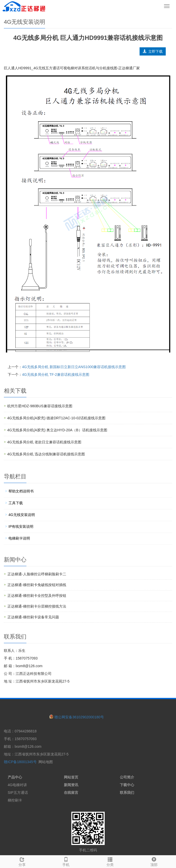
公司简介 (127, 777)
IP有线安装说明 (21, 526)
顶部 (154, 861)
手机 (66, 861)
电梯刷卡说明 (19, 538)
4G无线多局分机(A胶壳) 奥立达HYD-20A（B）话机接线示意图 (57, 430)
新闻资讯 (71, 785)
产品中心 (15, 777)
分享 (22, 861)
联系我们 (127, 793)
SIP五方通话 (18, 793)
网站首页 (71, 777)
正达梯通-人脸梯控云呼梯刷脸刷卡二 (37, 574)
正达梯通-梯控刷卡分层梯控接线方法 (37, 606)
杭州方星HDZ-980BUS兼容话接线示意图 (40, 406)
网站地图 (46, 762)
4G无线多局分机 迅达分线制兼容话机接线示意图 (46, 454)
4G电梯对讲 (17, 785)
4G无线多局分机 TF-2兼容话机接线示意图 (56, 375)
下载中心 (127, 785)
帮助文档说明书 (21, 491)
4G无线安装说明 (22, 515)
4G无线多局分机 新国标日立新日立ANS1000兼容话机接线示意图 (74, 367)
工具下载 (16, 503)
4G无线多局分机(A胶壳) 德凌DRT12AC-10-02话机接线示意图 (56, 418)
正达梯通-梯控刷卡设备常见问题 (33, 617)
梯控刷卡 (15, 800)
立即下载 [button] (153, 51)
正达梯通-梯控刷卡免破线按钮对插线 (37, 585)
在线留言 (71, 793)
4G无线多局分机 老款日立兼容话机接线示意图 (44, 442)
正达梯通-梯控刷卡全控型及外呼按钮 (37, 596)
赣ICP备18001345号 (20, 762)
